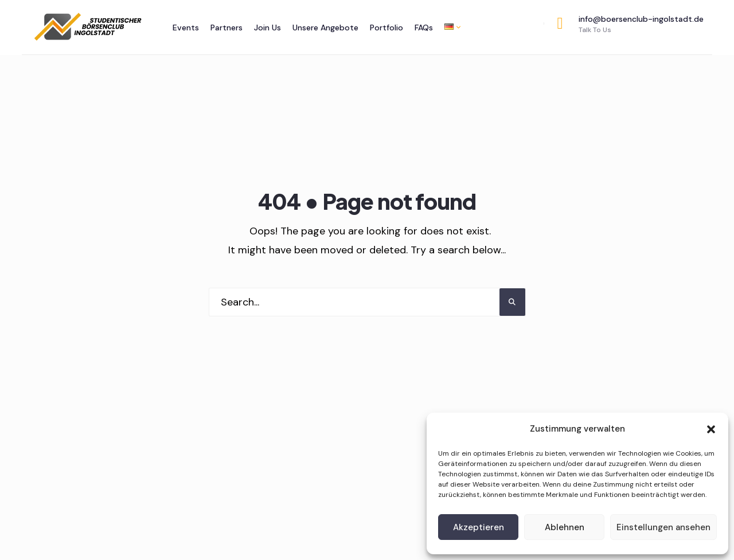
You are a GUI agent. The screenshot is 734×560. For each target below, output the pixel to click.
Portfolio (386, 28)
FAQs (424, 28)
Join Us (268, 28)
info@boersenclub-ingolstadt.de (630, 24)
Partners (227, 28)
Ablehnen (565, 527)
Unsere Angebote (325, 28)
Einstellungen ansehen (663, 527)
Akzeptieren (479, 527)
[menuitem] (450, 27)
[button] (711, 429)
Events (186, 28)
